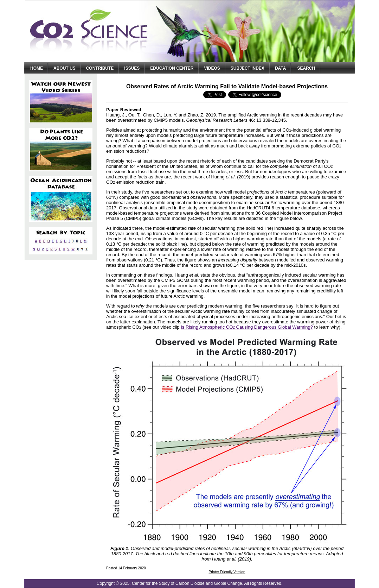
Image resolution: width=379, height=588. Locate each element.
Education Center (172, 68)
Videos (212, 68)
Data (281, 68)
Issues (132, 68)
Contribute (100, 68)
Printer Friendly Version (227, 572)
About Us (65, 68)
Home (37, 68)
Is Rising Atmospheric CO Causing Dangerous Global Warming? (247, 327)
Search (306, 68)
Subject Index (248, 68)
